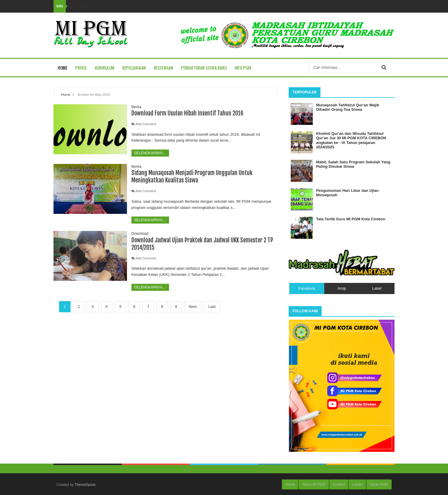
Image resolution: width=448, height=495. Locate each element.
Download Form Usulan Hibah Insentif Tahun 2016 (187, 113)
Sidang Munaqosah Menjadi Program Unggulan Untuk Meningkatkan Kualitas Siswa (192, 177)
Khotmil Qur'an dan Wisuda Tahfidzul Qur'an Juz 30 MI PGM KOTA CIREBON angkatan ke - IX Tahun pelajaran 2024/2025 (351, 140)
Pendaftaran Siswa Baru (204, 68)
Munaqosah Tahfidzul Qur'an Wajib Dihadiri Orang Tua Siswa (348, 107)
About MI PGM (314, 484)
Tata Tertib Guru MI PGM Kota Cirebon (351, 219)
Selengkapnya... (150, 153)
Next (193, 307)
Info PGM (243, 68)
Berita (136, 107)
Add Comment (146, 124)
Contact (339, 484)
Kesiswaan (163, 68)
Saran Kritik (379, 484)
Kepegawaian (134, 68)
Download (140, 233)
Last (212, 307)
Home (62, 68)
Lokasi (357, 484)
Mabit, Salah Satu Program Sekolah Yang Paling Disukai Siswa (353, 164)
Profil (81, 68)
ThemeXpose (85, 485)
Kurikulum (105, 68)
